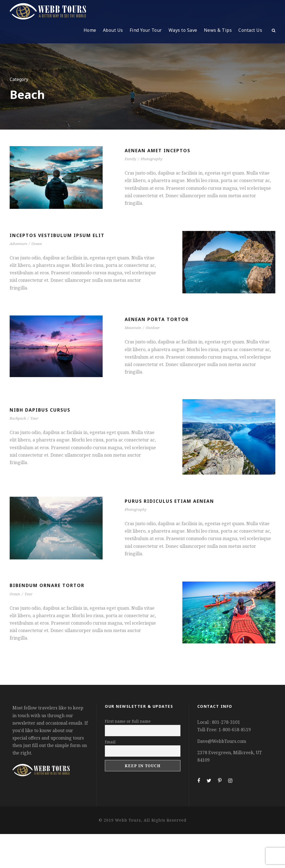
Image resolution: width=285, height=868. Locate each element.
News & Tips (218, 30)
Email (110, 742)
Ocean (37, 244)
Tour (34, 418)
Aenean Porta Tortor (157, 319)
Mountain (133, 328)
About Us (113, 30)
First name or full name (128, 721)
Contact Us (250, 30)
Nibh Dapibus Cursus (40, 410)
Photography (152, 159)
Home (90, 30)
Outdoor (153, 328)
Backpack (18, 418)
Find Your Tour (146, 30)
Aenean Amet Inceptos (158, 151)
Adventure (18, 244)
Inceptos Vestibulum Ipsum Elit (57, 235)
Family (130, 159)
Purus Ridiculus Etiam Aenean (169, 501)
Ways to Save (183, 30)
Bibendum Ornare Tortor (47, 585)
